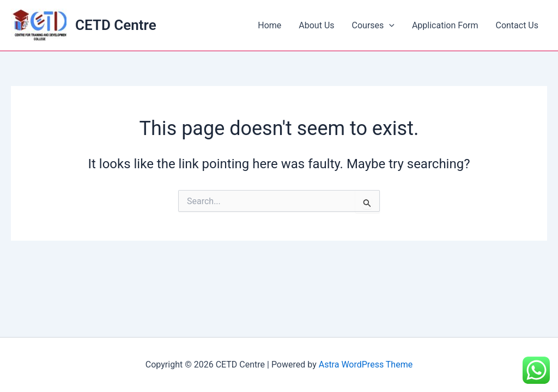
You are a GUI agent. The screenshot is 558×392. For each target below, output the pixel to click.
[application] (389, 26)
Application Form (445, 25)
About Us (316, 25)
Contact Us (517, 25)
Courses (373, 26)
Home (269, 25)
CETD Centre (116, 25)
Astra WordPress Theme (366, 365)
